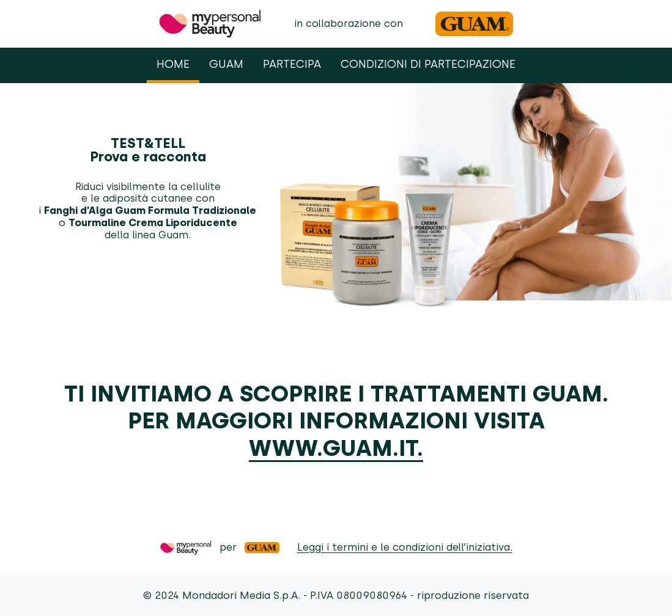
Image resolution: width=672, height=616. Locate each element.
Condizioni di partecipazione (428, 64)
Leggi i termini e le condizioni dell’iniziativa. (405, 547)
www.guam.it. (336, 448)
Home (173, 64)
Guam (226, 64)
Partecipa (292, 64)
